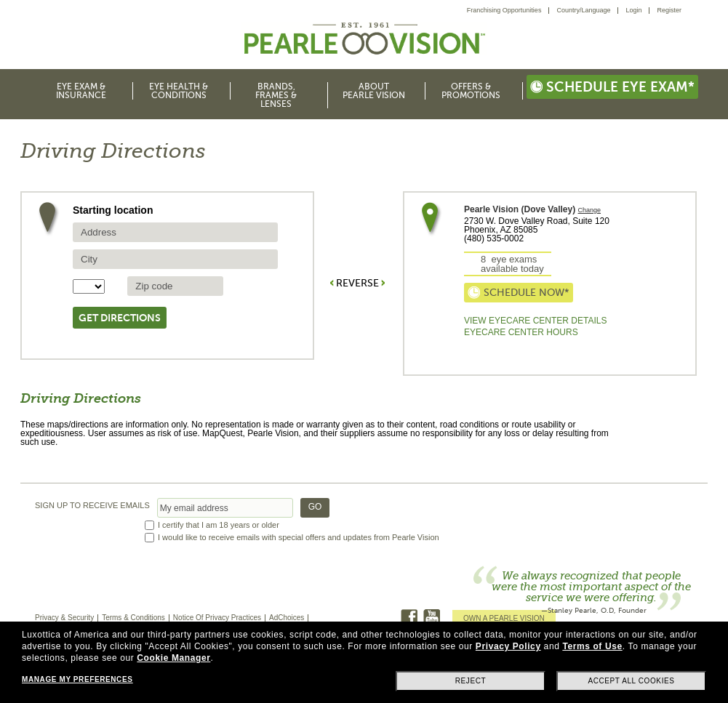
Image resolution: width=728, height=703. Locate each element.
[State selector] (89, 286)
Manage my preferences (77, 679)
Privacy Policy (508, 646)
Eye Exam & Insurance (81, 91)
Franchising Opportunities (504, 10)
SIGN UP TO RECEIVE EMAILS (92, 506)
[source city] (175, 259)
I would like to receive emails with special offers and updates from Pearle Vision (299, 538)
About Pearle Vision (374, 91)
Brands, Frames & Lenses (276, 95)
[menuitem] (508, 11)
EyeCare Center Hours (521, 332)
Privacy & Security (64, 618)
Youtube (432, 618)
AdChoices (287, 618)
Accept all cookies (631, 681)
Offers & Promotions (471, 91)
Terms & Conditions (133, 618)
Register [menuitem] (669, 10)
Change (590, 210)
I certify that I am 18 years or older (219, 525)
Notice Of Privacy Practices (217, 618)
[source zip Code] (175, 286)
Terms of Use (592, 646)
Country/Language (583, 10)
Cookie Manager (173, 658)
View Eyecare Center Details (535, 321)
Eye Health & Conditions (179, 91)
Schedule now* (519, 293)
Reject (471, 681)
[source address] (175, 232)
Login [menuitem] (633, 10)
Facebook (409, 618)
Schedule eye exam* (612, 87)
